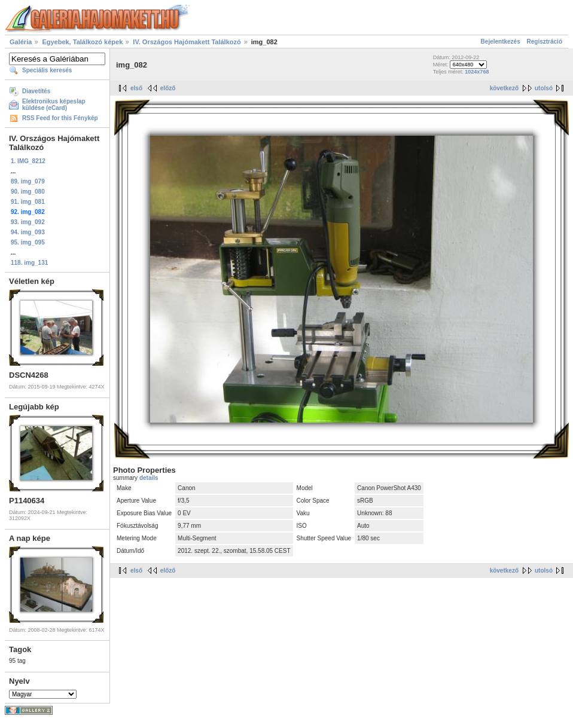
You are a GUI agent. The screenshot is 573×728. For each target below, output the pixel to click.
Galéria (21, 42)
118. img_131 (29, 263)
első (136, 88)
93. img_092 (28, 222)
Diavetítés (36, 91)
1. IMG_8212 (28, 161)
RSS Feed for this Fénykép (60, 118)
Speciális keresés (47, 70)
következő (504, 88)
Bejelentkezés (501, 42)
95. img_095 (28, 242)
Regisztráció (545, 42)
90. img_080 (28, 192)
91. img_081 (28, 202)
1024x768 (477, 72)
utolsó (544, 88)
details (149, 478)
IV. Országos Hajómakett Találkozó (188, 42)
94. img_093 (28, 232)
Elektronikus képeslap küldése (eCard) (54, 105)
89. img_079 (28, 181)
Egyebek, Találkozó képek (82, 42)
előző (168, 88)
